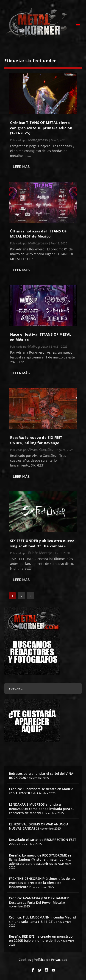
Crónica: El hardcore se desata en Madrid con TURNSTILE (41, 791)
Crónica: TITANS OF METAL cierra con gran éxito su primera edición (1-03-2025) (41, 128)
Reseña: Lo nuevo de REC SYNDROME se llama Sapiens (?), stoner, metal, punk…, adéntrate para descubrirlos (40, 859)
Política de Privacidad (51, 960)
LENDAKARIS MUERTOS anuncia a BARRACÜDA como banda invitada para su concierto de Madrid (42, 808)
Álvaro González (41, 449)
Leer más (21, 167)
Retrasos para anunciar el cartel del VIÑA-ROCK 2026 (42, 776)
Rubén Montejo (40, 553)
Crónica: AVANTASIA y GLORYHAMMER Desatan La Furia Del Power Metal (39, 900)
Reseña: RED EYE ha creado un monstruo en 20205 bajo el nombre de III (41, 938)
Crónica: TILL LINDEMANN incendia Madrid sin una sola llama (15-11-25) (42, 919)
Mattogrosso (38, 140)
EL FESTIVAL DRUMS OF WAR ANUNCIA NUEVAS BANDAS (39, 826)
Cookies (25, 960)
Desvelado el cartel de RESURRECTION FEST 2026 (43, 842)
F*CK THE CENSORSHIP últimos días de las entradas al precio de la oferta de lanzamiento (42, 883)
